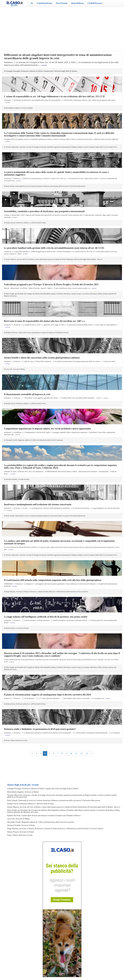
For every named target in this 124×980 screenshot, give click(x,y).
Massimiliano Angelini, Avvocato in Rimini (23, 792)
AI (32, 3)
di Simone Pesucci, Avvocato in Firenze (16, 628)
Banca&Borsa (78, 3)
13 (87, 753)
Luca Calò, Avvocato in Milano (18, 819)
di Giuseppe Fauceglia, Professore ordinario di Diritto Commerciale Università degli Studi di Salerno (41, 71)
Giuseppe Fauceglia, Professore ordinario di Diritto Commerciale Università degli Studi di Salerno (43, 789)
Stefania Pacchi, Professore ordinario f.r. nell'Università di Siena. (31, 804)
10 (71, 753)
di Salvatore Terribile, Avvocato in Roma (17, 479)
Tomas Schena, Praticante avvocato (20, 835)
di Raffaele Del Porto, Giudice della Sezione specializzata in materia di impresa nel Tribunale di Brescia (36, 333)
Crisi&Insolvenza (44, 3)
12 (82, 753)
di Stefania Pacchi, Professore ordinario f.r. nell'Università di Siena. (25, 223)
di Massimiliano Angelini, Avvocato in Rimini (18, 108)
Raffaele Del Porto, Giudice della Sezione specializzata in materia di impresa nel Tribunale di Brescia (44, 816)
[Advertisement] (62, 27)
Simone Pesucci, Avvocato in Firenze (21, 832)
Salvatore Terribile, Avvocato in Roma (21, 825)
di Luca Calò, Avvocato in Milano (15, 369)
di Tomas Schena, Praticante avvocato (16, 740)
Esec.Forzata (62, 3)
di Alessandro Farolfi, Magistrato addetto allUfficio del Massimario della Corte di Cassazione (33, 440)
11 (76, 753)
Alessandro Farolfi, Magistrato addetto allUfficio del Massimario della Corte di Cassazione (41, 822)
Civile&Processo (95, 3)
